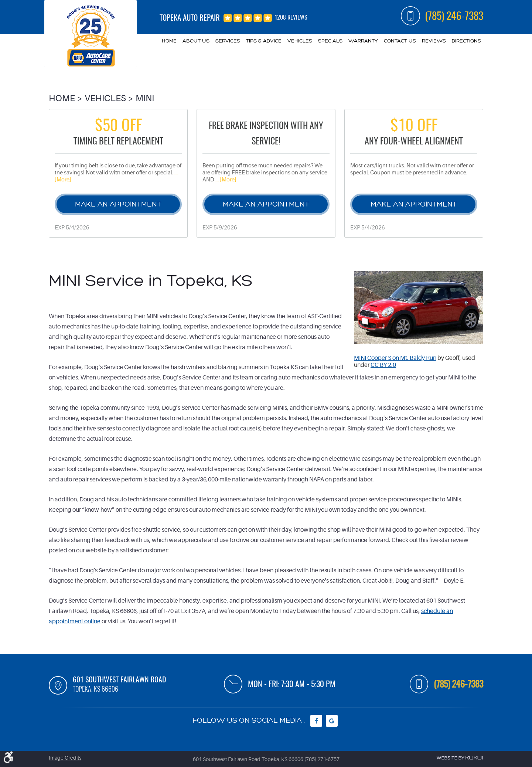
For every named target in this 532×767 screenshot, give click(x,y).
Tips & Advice (264, 41)
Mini (145, 98)
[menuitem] (169, 41)
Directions (466, 41)
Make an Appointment (118, 204)
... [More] (225, 180)
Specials (330, 41)
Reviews (434, 41)
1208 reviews (291, 18)
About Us (196, 41)
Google (332, 721)
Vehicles (300, 41)
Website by (460, 758)
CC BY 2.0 (383, 365)
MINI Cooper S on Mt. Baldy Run (395, 358)
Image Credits (65, 758)
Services (228, 41)
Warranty (363, 41)
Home (169, 41)
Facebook (316, 721)
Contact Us (400, 41)
